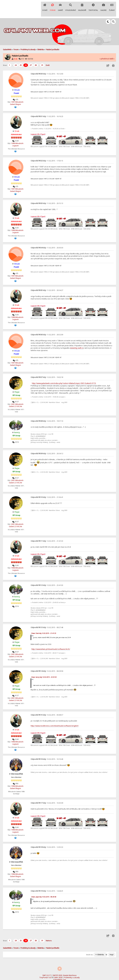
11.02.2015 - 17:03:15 (47, 153)
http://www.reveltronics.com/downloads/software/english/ (55, 716)
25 (21, 57)
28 (36, 57)
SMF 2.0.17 (47, 965)
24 (16, 57)
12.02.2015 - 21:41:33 (47, 532)
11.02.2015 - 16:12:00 (47, 66)
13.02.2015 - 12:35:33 (47, 837)
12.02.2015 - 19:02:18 (47, 368)
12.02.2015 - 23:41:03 (47, 576)
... (13, 57)
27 (31, 57)
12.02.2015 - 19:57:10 (47, 412)
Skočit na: (89, 944)
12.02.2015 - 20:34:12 (47, 445)
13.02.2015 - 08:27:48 (47, 618)
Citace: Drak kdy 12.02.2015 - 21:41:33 (44, 624)
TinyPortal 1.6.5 (46, 967)
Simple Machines (70, 965)
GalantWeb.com (60, 969)
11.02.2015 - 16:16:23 (47, 108)
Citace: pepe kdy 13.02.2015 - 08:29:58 (44, 887)
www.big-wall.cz (77, 339)
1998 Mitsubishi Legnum (17, 136)
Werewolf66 (17, 764)
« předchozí (104, 51)
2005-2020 (58, 967)
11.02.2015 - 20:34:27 (47, 282)
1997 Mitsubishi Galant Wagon (17, 95)
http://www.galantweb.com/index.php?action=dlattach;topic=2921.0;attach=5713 (64, 374)
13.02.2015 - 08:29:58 (47, 662)
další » (112, 51)
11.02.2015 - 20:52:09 (47, 326)
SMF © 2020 (57, 965)
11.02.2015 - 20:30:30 (47, 239)
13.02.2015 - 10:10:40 (47, 749)
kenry (17, 423)
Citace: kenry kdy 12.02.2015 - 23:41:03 (44, 668)
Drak (16, 51)
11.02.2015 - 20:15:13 (47, 195)
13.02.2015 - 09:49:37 (47, 705)
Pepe (17, 383)
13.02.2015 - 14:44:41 (47, 881)
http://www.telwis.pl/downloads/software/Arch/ (51, 640)
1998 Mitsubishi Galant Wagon (17, 777)
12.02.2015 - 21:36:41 (47, 488)
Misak (17, 82)
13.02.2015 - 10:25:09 (47, 793)
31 (42, 57)
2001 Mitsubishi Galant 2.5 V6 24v (16, 396)
